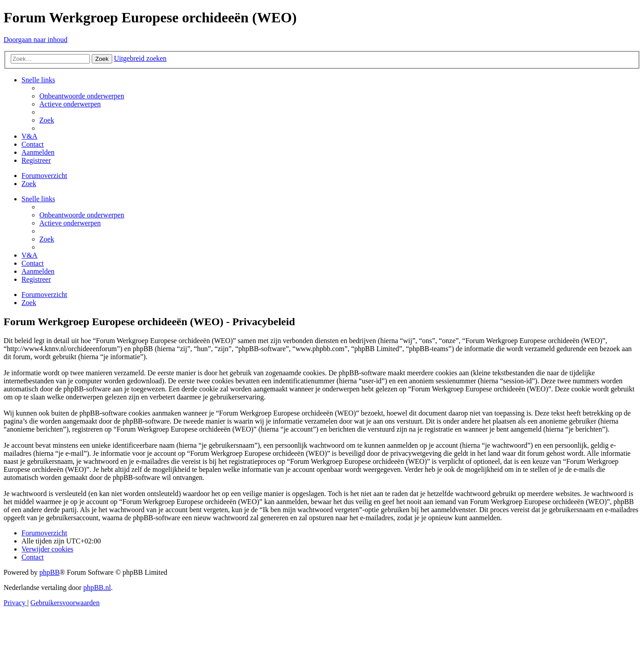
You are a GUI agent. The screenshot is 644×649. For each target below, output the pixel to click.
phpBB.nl (97, 587)
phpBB (49, 572)
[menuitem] (82, 96)
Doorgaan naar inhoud (36, 40)
